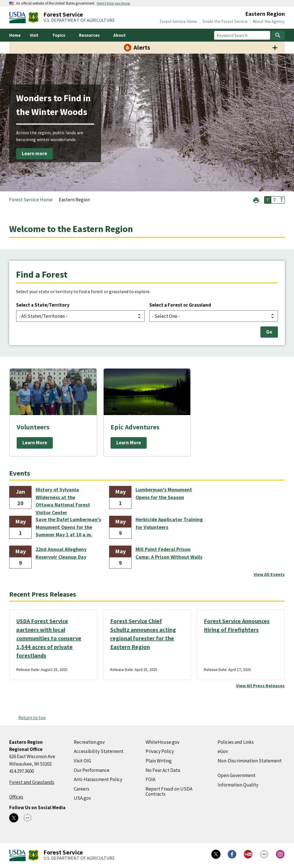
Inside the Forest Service (225, 21)
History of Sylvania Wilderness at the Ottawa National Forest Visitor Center (63, 498)
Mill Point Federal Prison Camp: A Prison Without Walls (169, 553)
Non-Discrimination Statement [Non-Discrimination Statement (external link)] (250, 761)
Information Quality (238, 785)
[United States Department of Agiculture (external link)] (19, 17)
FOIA (150, 779)
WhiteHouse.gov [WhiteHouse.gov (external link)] (163, 742)
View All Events (269, 574)
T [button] (268, 200)
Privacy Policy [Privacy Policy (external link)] (160, 751)
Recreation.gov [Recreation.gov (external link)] (89, 742)
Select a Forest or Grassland (180, 305)
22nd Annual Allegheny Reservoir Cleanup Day (61, 553)
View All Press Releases (260, 686)
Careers (82, 789)
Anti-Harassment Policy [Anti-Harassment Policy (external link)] (98, 779)
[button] (256, 200)
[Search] (278, 35)
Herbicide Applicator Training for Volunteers (169, 523)
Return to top (32, 717)
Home (15, 35)
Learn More (35, 443)
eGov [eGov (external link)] (223, 751)
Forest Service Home (178, 21)
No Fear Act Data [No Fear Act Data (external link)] (163, 770)
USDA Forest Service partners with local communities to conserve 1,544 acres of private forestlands (49, 638)
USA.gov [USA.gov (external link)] (82, 798)
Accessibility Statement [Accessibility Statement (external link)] (99, 751)
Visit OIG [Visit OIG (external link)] (82, 761)
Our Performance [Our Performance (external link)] (92, 770)
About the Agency (269, 21)
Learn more (34, 153)
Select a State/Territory (43, 305)
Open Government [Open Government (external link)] (237, 775)
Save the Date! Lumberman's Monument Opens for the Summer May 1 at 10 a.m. (68, 527)
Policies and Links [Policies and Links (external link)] (236, 742)
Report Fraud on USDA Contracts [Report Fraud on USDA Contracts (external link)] (169, 792)
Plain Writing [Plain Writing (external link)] (159, 761)
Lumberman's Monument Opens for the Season (164, 493)
